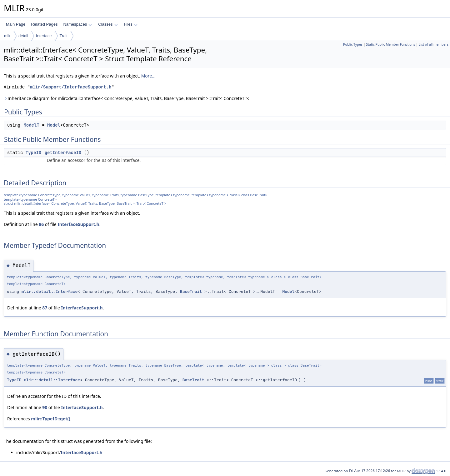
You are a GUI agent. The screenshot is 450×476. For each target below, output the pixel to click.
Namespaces (77, 24)
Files (131, 24)
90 (45, 407)
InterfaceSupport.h (78, 224)
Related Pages (44, 24)
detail (23, 36)
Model (54, 125)
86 (41, 224)
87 (45, 308)
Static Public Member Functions (390, 44)
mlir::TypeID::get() (50, 419)
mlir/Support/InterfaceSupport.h (71, 87)
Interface (44, 36)
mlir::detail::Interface (50, 291)
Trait (64, 36)
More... (148, 76)
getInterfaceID (63, 153)
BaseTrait (191, 291)
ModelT (31, 125)
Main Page (16, 24)
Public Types (353, 44)
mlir (7, 36)
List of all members (434, 44)
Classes (108, 24)
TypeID (33, 153)
